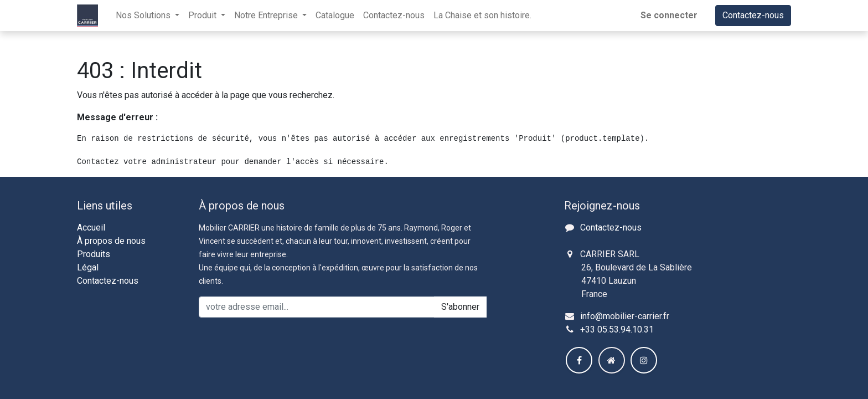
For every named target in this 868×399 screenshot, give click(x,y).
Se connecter (669, 15)
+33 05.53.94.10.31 (617, 329)
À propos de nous (111, 241)
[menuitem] (335, 16)
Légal (88, 267)
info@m (595, 316)
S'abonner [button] (460, 307)
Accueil (91, 227)
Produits (94, 254)
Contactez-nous (753, 15)
